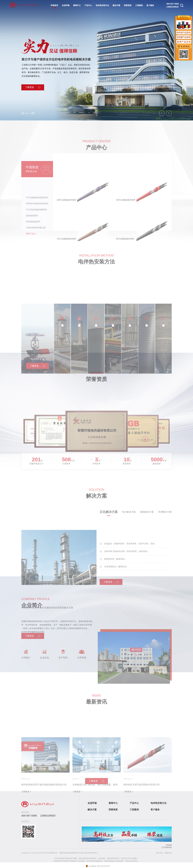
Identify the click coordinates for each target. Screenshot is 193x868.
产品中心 (88, 5)
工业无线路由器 (166, 847)
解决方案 (116, 5)
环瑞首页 (54, 5)
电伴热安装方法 (102, 5)
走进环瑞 (66, 5)
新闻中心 (77, 5)
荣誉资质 (128, 5)
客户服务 (150, 5)
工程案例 (139, 5)
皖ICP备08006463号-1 (89, 853)
